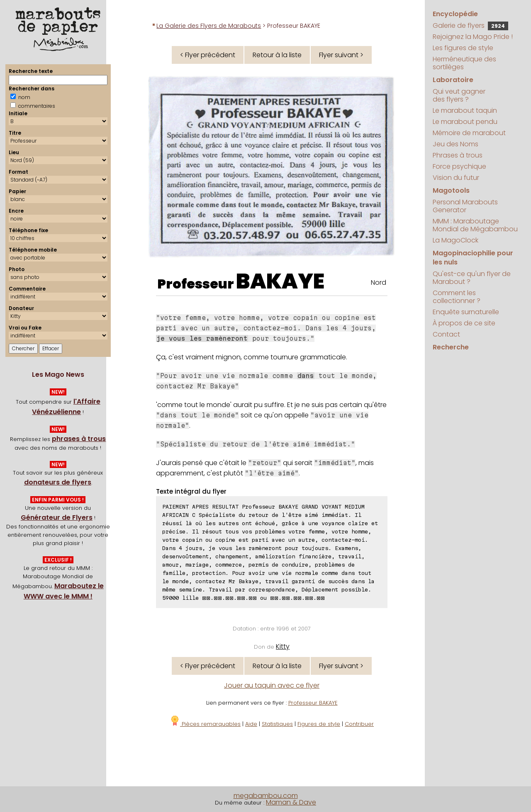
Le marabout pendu (465, 122)
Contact (446, 334)
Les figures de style (463, 48)
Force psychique (459, 166)
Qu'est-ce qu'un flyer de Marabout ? (472, 278)
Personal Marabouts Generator (465, 206)
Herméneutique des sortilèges (464, 63)
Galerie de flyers (470, 25)
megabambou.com (266, 796)
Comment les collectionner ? (457, 297)
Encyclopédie (455, 14)
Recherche (451, 347)
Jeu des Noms (455, 144)
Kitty (283, 646)
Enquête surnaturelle (466, 312)
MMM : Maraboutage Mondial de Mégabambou (475, 225)
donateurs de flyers (58, 482)
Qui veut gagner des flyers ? (459, 95)
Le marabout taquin (465, 110)
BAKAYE (280, 281)
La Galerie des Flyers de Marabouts (209, 26)
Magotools (451, 190)
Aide (251, 724)
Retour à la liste (277, 55)
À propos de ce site (464, 323)
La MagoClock (455, 240)
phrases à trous (79, 439)
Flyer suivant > (341, 55)
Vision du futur (456, 178)
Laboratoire (453, 80)
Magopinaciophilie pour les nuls (473, 258)
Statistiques (277, 724)
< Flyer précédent (208, 55)
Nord (379, 282)
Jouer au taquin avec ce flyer (272, 685)
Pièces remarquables (205, 724)
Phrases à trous (458, 155)
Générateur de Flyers (57, 517)
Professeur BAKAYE (313, 703)
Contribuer (359, 724)
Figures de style (319, 724)
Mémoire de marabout (469, 133)
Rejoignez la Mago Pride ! (473, 37)
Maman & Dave (291, 802)
